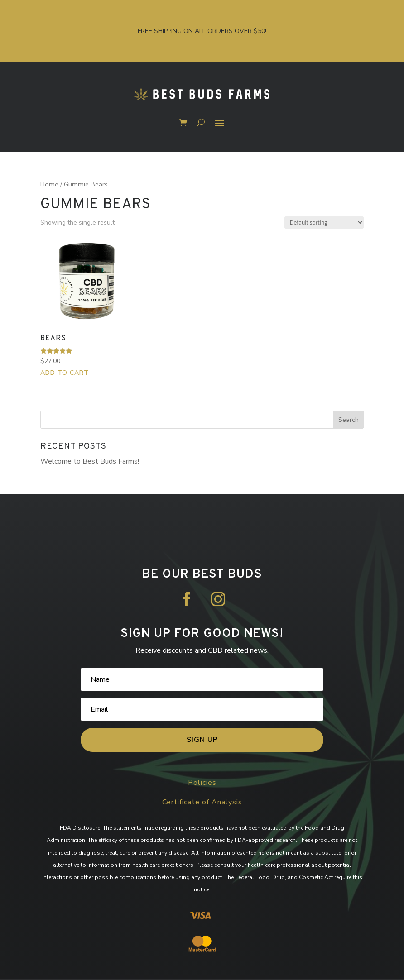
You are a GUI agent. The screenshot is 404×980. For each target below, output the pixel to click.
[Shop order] (324, 222)
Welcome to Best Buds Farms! (90, 461)
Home (49, 184)
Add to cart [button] (65, 373)
